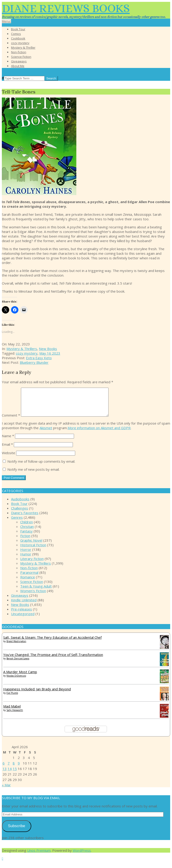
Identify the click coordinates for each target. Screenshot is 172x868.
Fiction (25, 541)
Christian (27, 532)
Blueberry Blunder (34, 362)
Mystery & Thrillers (22, 349)
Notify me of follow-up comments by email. (41, 467)
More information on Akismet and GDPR (99, 433)
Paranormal (29, 578)
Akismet (46, 433)
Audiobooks (20, 504)
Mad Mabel (12, 712)
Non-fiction (29, 573)
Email (7, 450)
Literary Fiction (32, 564)
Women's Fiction (33, 596)
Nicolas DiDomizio (16, 681)
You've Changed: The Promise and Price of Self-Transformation (53, 660)
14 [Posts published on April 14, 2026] (10, 774)
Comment (11, 421)
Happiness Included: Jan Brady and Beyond (37, 694)
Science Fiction (32, 587)
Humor (26, 560)
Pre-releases (21, 615)
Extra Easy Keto (39, 358)
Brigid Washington (16, 647)
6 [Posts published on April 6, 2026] (4, 769)
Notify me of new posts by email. (33, 475)
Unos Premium (39, 856)
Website (9, 458)
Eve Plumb (12, 698)
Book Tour (19, 509)
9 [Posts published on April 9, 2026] (19, 769)
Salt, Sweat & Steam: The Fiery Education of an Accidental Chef (52, 643)
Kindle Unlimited (24, 605)
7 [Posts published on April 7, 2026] (9, 769)
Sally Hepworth (15, 716)
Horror (26, 555)
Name (8, 441)
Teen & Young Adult (36, 592)
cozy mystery (27, 353)
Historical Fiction (33, 550)
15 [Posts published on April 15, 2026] (15, 774)
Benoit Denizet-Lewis (18, 664)
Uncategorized (23, 619)
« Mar (6, 790)
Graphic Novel (31, 546)
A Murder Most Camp (20, 677)
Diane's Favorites (25, 518)
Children (27, 527)
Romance (28, 582)
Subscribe (16, 831)
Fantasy (26, 537)
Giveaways (20, 601)
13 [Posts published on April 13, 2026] (5, 774)
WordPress (82, 856)
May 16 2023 (50, 353)
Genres (17, 523)
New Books (48, 349)
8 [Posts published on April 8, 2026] (14, 769)
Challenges (20, 514)
